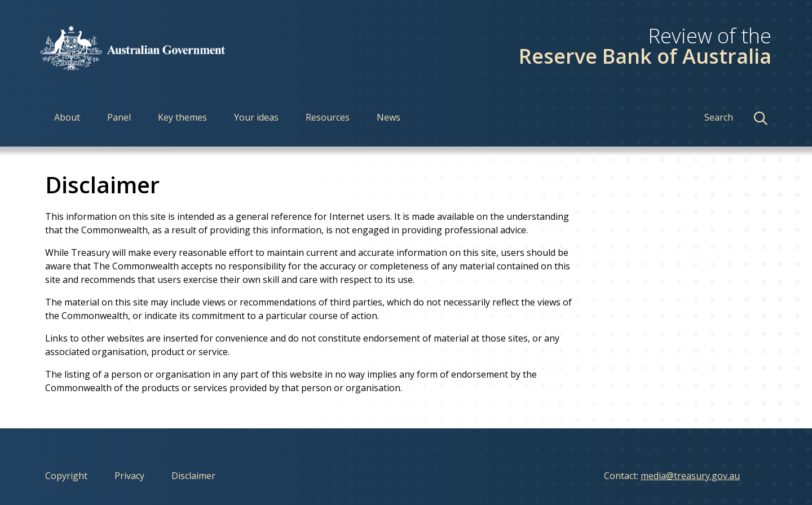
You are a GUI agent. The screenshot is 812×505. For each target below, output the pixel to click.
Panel (119, 117)
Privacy (129, 476)
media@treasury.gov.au (690, 476)
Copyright (66, 476)
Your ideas (256, 117)
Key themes (182, 117)
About (67, 117)
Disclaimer (193, 476)
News (389, 117)
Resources (328, 117)
